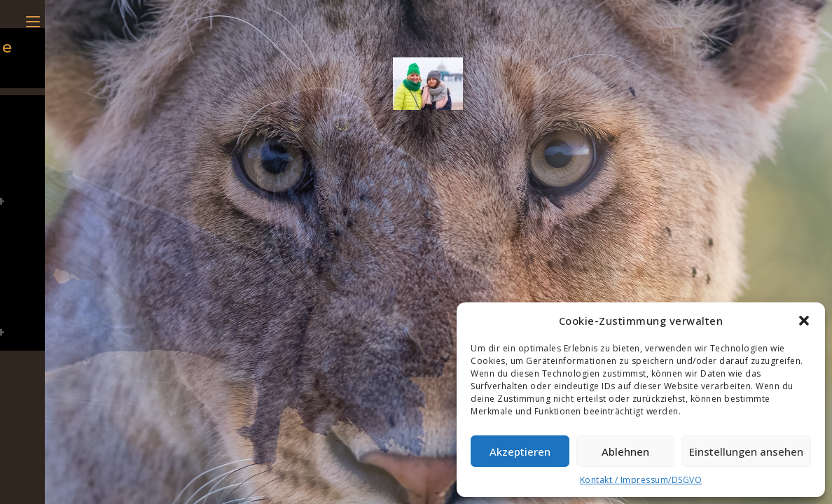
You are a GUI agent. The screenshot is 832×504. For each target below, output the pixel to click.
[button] (804, 321)
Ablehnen (625, 451)
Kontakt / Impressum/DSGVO (641, 480)
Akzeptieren (520, 451)
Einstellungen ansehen (746, 451)
